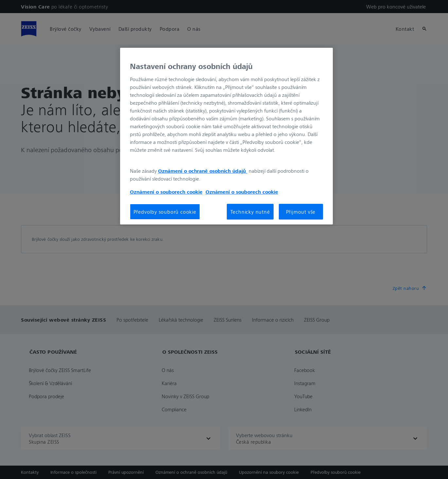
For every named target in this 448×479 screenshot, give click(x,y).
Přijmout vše (301, 212)
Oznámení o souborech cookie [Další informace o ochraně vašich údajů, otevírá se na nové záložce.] (166, 192)
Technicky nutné (250, 212)
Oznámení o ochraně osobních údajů (203, 171)
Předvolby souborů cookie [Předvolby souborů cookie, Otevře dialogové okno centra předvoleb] (165, 212)
